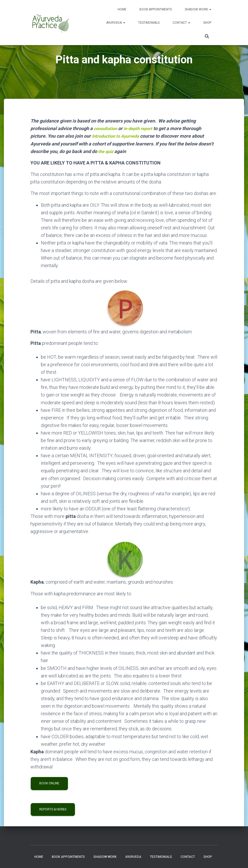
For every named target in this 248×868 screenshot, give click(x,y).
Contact (181, 23)
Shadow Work (198, 9)
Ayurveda (116, 23)
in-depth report (142, 128)
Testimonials (149, 23)
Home (122, 9)
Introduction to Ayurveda (118, 136)
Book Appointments (156, 9)
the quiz (106, 151)
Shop (207, 23)
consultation (107, 128)
